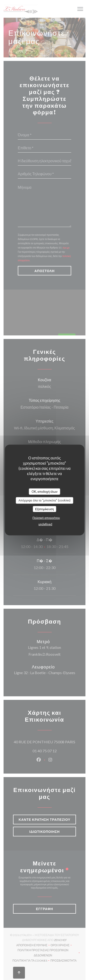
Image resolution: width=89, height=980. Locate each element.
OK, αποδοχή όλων (45, 491)
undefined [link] (45, 524)
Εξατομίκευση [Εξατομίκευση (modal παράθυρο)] (44, 509)
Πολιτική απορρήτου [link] (46, 518)
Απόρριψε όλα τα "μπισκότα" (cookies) (44, 500)
